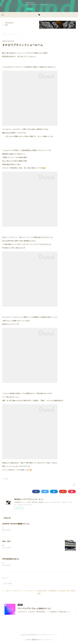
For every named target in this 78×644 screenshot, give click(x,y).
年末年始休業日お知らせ (11, 559)
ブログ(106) (5, 479)
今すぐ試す (30, 9)
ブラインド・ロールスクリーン (26, 591)
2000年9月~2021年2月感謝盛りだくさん (16, 524)
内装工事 (41, 591)
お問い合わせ (67, 591)
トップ (5, 591)
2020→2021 (6, 541)
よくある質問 (50, 591)
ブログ (59, 591)
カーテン (11, 591)
